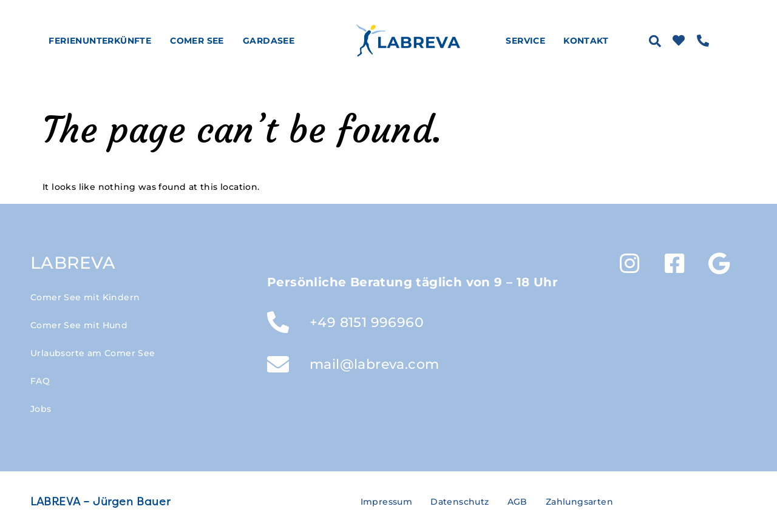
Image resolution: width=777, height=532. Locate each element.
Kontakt (586, 41)
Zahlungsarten (579, 502)
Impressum (387, 502)
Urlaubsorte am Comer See (93, 353)
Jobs (41, 409)
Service (528, 41)
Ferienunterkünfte (103, 41)
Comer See (200, 41)
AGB (517, 502)
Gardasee (272, 41)
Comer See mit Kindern (85, 297)
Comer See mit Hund (79, 325)
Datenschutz (460, 502)
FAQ (40, 381)
